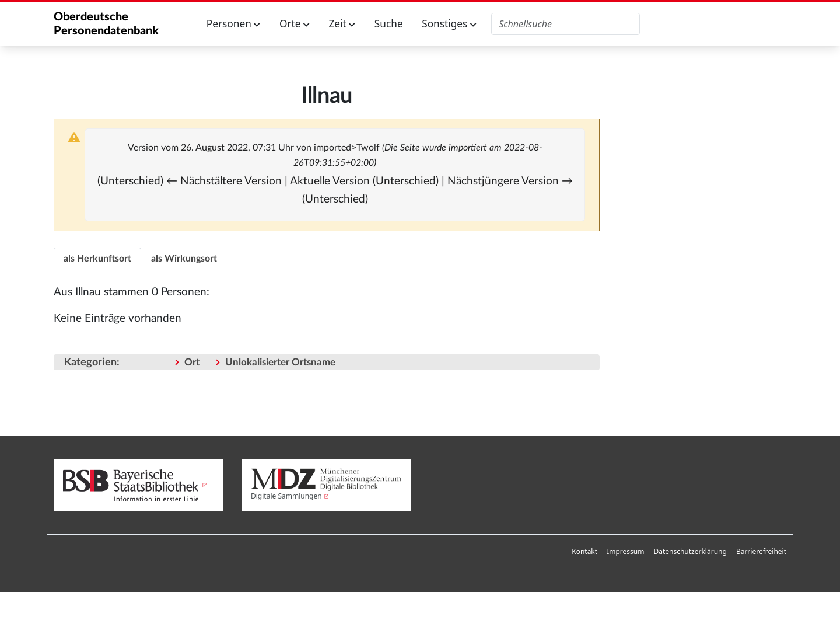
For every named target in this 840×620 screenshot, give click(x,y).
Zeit (342, 24)
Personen (234, 24)
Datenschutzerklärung (690, 551)
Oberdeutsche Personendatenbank (106, 24)
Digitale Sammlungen (286, 496)
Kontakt (584, 551)
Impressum (625, 551)
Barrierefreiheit (761, 551)
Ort (192, 362)
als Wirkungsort (184, 259)
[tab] (97, 258)
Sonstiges (449, 24)
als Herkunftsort (97, 259)
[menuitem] (584, 552)
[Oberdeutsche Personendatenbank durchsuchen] (566, 24)
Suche (389, 24)
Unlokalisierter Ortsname (280, 362)
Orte (295, 24)
